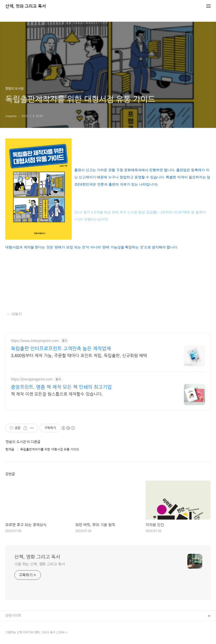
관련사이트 (13, 615)
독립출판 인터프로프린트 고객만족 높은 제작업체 (61, 349)
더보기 (17, 314)
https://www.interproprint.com (35, 341)
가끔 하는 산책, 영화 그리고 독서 (40, 564)
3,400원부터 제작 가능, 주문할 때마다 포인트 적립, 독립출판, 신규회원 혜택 (79, 356)
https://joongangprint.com (32, 379)
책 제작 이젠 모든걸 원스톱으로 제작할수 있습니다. (57, 394)
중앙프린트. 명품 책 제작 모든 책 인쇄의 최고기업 (61, 387)
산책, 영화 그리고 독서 (26, 6)
